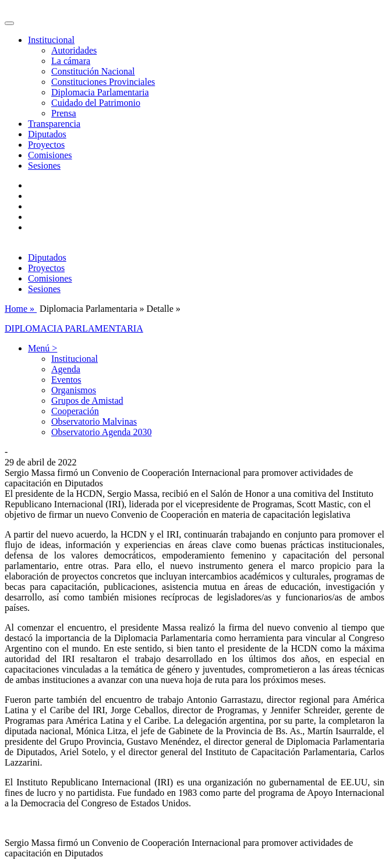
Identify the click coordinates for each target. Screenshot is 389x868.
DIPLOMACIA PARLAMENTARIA (74, 328)
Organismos (74, 390)
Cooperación (75, 411)
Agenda (66, 369)
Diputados (47, 134)
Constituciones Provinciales (103, 82)
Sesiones (44, 166)
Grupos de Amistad (87, 401)
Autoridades (74, 50)
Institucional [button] (51, 40)
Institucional (75, 359)
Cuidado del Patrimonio (96, 103)
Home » (21, 309)
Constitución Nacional (93, 71)
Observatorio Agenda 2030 (101, 432)
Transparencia (54, 124)
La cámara (71, 61)
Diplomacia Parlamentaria (100, 92)
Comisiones (50, 155)
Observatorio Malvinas (94, 421)
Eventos (66, 380)
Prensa (64, 113)
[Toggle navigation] (9, 23)
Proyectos (46, 145)
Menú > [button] (43, 348)
